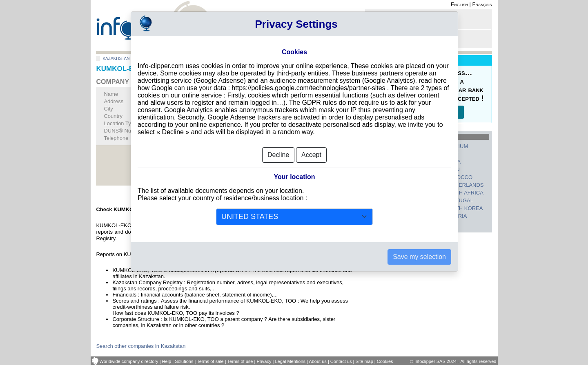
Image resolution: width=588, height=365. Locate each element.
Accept (311, 146)
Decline (278, 146)
